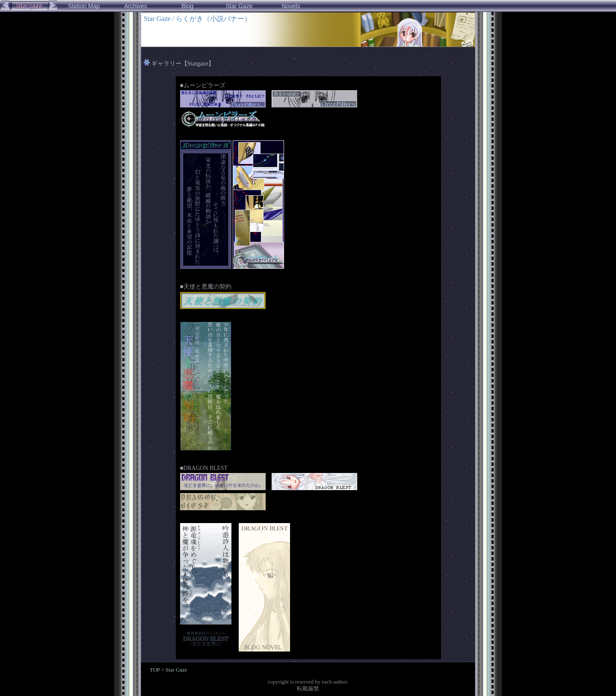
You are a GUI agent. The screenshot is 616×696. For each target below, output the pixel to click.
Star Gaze (239, 6)
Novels (291, 6)
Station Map (84, 6)
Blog (187, 6)
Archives (136, 6)
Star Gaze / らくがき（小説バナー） (197, 19)
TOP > (158, 670)
